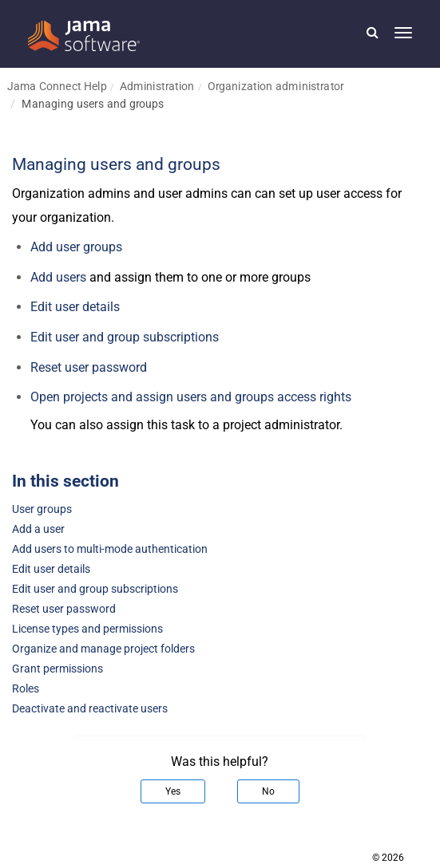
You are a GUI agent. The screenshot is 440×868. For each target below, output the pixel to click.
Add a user (38, 529)
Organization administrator (276, 86)
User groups (42, 509)
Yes (173, 791)
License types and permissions (87, 629)
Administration (157, 86)
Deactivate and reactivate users (90, 709)
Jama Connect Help (57, 86)
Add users (58, 277)
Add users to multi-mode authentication (110, 549)
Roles (26, 689)
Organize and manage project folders (103, 649)
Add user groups (76, 247)
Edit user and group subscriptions (95, 589)
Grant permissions (57, 669)
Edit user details (75, 307)
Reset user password (89, 367)
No (268, 791)
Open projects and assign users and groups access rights (191, 397)
